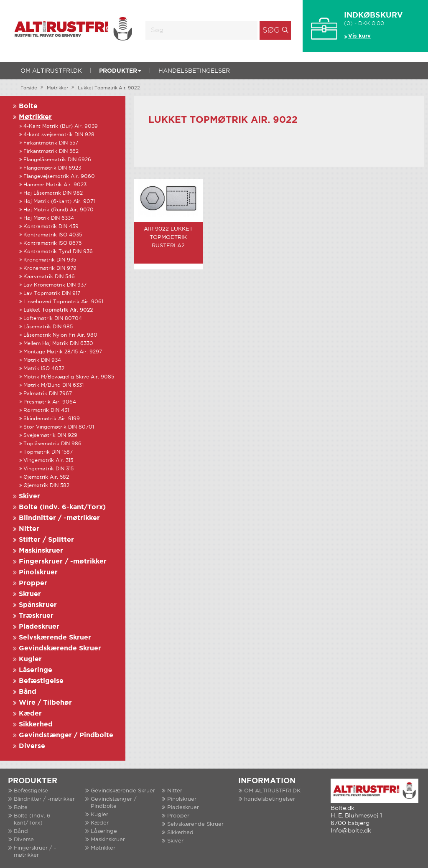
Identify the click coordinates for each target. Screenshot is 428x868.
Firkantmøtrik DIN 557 (51, 143)
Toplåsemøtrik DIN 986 (52, 444)
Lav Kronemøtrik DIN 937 (55, 285)
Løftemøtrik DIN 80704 (53, 319)
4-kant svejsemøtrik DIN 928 (59, 135)
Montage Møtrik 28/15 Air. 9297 (63, 352)
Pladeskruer (39, 627)
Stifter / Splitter (46, 540)
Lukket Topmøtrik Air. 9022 (109, 88)
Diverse (32, 746)
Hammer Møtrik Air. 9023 (55, 185)
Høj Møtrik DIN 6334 (49, 218)
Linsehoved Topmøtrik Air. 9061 (63, 302)
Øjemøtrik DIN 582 (46, 486)
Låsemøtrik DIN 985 (48, 327)
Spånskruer (38, 605)
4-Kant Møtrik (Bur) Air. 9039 (61, 126)
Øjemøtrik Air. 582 (46, 477)
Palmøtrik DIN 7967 (48, 394)
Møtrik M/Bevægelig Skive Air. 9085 (69, 377)
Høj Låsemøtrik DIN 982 (53, 193)
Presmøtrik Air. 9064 (50, 402)
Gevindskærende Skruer (60, 648)
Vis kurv (359, 36)
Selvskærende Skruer (55, 638)
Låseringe (36, 670)
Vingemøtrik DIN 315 (48, 469)
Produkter (120, 71)
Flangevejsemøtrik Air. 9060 (59, 176)
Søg (271, 30)
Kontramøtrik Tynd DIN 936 (58, 252)
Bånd (28, 692)
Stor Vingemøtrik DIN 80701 (59, 427)
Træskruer (36, 616)
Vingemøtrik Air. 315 (48, 461)
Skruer (30, 594)
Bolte (28, 106)
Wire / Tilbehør (45, 703)
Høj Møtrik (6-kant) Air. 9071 (59, 202)
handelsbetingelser (194, 71)
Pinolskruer (38, 572)
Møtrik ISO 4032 (44, 369)
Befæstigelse (41, 681)
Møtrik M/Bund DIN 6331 (53, 385)
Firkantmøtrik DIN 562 (51, 151)
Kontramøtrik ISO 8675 (52, 243)
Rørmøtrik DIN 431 (46, 410)
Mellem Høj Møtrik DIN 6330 (58, 344)
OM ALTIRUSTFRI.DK (51, 71)
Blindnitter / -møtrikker (59, 518)
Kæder (30, 714)
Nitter (29, 529)
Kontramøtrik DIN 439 (51, 227)
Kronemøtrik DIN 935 (50, 260)
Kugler (30, 659)
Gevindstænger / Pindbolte (66, 735)
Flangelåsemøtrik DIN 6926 (57, 160)
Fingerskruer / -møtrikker (63, 562)
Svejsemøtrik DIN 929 (50, 435)
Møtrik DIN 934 (42, 360)
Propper (33, 583)
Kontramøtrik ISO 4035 (53, 235)
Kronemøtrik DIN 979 (50, 268)
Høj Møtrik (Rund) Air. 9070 (59, 210)
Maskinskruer (41, 551)
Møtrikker (57, 88)
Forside (29, 88)
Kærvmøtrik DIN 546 (49, 277)
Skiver (29, 496)
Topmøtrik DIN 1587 (48, 452)
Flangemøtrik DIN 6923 (52, 168)
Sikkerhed (36, 725)
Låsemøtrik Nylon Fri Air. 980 (60, 335)
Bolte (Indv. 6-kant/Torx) (62, 507)
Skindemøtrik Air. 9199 (52, 419)
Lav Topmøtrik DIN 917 (52, 293)
